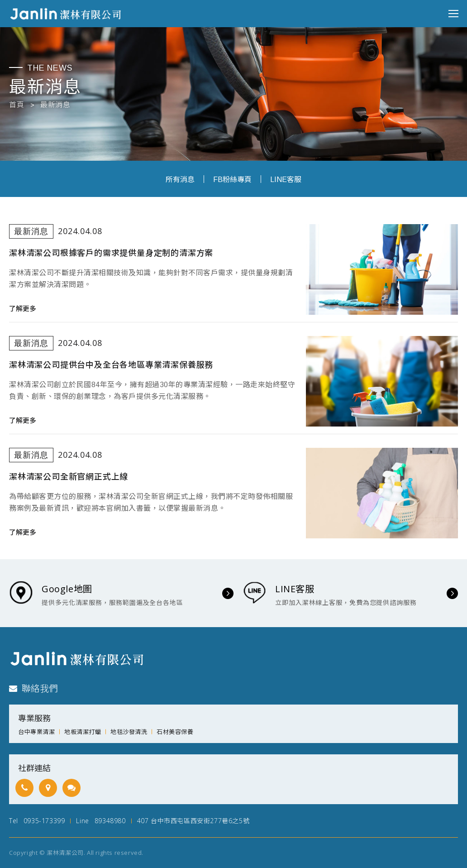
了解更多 (23, 309)
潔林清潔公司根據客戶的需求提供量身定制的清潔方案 (111, 253)
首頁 (17, 105)
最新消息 (55, 105)
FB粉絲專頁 (232, 180)
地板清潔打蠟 (83, 732)
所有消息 (180, 180)
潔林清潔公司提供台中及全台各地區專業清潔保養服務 (111, 365)
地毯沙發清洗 (129, 732)
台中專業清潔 (36, 732)
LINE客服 (286, 180)
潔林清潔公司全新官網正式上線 (69, 477)
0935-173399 (44, 821)
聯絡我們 (33, 688)
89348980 (110, 821)
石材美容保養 (175, 732)
